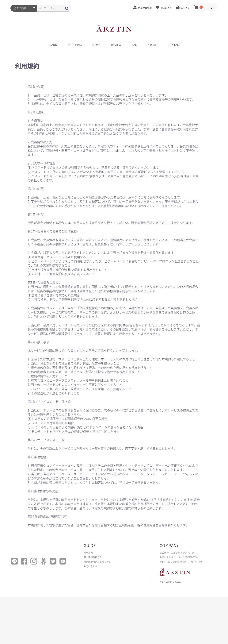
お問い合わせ (90, 566)
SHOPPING (75, 45)
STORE (152, 45)
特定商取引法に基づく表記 (97, 562)
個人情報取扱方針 (93, 557)
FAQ (135, 45)
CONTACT (174, 45)
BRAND (52, 45)
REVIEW (116, 45)
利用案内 (88, 553)
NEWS (96, 45)
